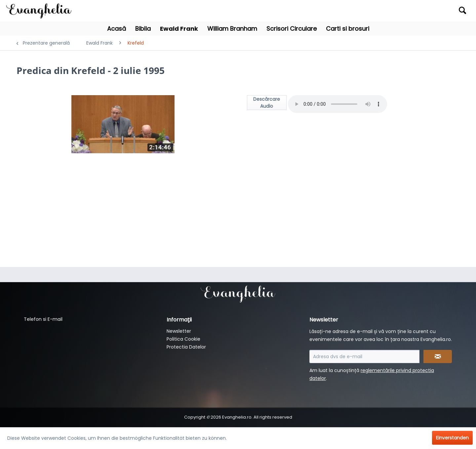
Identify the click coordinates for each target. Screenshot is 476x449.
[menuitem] (412, 11)
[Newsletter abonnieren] (438, 356)
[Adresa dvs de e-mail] (364, 356)
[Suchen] (462, 10)
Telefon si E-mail (43, 319)
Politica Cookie (183, 339)
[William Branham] (232, 29)
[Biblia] (143, 29)
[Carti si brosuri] (348, 29)
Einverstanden (452, 438)
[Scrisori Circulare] (292, 29)
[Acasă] (117, 29)
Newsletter (179, 331)
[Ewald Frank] (179, 29)
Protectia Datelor (186, 347)
